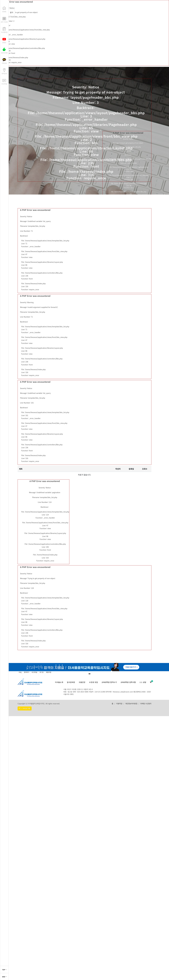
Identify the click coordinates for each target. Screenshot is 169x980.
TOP (4, 970)
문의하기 (27, 672)
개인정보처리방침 (131, 704)
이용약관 (119, 704)
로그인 (42, 672)
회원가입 (49, 672)
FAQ (20, 672)
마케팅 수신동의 (146, 704)
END (4, 977)
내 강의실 (34, 672)
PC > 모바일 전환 (25, 708)
